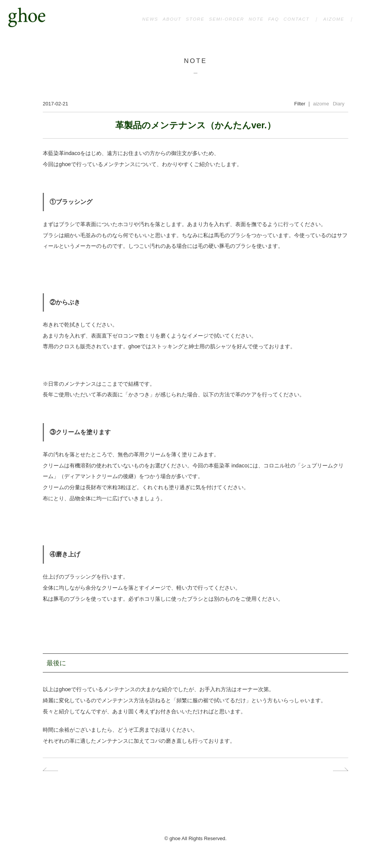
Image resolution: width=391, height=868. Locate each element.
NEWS (150, 19)
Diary (339, 104)
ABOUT (172, 19)
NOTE (256, 19)
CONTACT (296, 19)
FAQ (273, 19)
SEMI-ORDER (226, 19)
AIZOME (334, 19)
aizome (321, 104)
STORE (195, 19)
